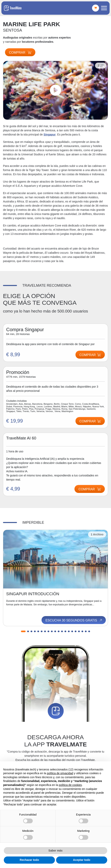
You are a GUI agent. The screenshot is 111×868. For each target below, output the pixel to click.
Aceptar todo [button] (82, 860)
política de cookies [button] (70, 785)
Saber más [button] (56, 851)
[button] (23, 631)
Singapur (50, 135)
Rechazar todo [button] (29, 860)
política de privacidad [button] (60, 773)
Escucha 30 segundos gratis (74, 620)
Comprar (20, 53)
